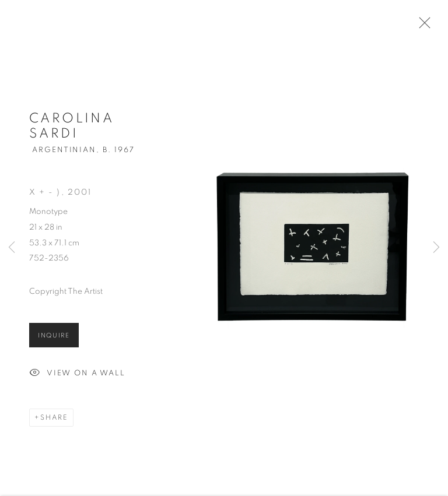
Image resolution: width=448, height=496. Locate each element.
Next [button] (436, 248)
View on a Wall (77, 376)
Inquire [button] (54, 338)
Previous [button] (12, 248)
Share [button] (54, 420)
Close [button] (422, 26)
